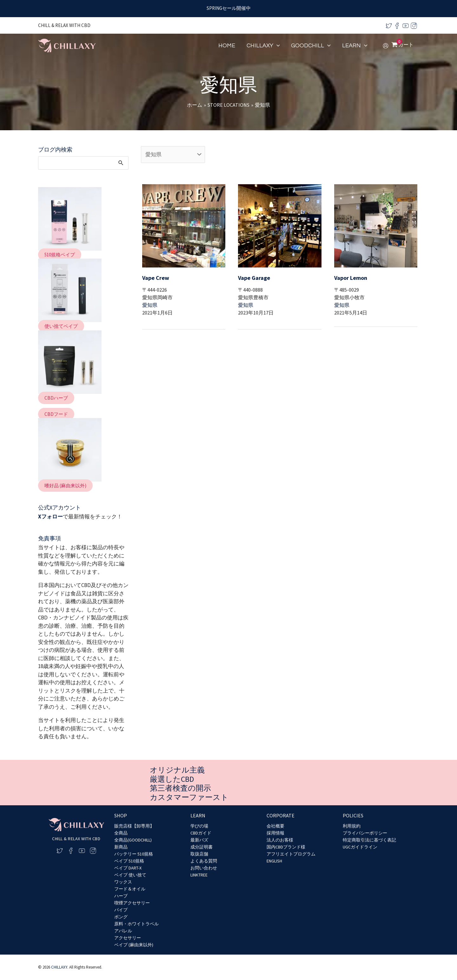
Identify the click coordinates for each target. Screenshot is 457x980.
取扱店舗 (199, 854)
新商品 (121, 847)
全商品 (121, 833)
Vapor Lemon (351, 278)
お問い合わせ (204, 868)
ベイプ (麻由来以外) (134, 945)
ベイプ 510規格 (129, 861)
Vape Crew (156, 278)
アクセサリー (128, 938)
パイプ (121, 910)
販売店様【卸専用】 (134, 826)
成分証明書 (202, 847)
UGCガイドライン (360, 847)
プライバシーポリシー (365, 833)
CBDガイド (201, 833)
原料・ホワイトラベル (136, 924)
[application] (277, 46)
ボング (121, 917)
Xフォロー (50, 517)
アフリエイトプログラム (291, 854)
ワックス (123, 882)
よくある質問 (204, 861)
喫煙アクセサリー (132, 903)
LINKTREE (199, 875)
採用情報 (275, 833)
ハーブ (121, 896)
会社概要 (275, 826)
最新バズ (199, 840)
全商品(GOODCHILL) (133, 840)
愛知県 (150, 305)
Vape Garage (254, 278)
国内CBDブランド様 (286, 847)
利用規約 (352, 826)
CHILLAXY (59, 967)
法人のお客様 (280, 840)
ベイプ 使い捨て (130, 875)
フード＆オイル (130, 889)
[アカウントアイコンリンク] (386, 46)
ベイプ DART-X (128, 868)
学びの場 (199, 826)
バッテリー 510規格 (134, 854)
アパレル (123, 931)
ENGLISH (274, 861)
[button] (60, 255)
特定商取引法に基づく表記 (369, 840)
